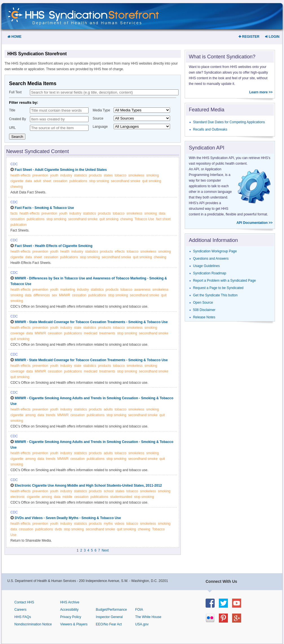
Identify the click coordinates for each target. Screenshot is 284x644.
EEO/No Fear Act (109, 624)
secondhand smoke (126, 181)
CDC (14, 164)
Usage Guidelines (206, 266)
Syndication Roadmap (209, 273)
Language (100, 127)
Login (272, 37)
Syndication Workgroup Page (215, 251)
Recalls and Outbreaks (210, 129)
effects (120, 252)
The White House (148, 617)
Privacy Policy (71, 617)
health (65, 252)
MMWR (65, 295)
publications (78, 181)
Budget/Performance (111, 610)
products (95, 175)
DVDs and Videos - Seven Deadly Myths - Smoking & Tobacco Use (68, 518)
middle (67, 497)
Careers (20, 610)
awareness (142, 290)
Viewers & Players (74, 624)
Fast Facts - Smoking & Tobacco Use (44, 208)
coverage (17, 333)
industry (66, 175)
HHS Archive (70, 602)
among (31, 415)
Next (105, 550)
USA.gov (142, 624)
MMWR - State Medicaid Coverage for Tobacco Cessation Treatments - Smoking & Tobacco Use (91, 322)
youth (54, 175)
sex (55, 295)
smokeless (136, 175)
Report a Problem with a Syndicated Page (224, 281)
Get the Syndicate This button (215, 295)
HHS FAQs (23, 617)
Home (14, 37)
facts (14, 213)
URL (12, 128)
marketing (68, 290)
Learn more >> (261, 92)
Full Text (15, 92)
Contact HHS (24, 602)
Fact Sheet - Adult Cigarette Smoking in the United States (61, 170)
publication (18, 225)
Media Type (102, 110)
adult (38, 181)
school (109, 491)
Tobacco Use (144, 219)
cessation (60, 181)
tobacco (120, 175)
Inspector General (109, 617)
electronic (18, 497)
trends (51, 415)
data (29, 181)
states (108, 175)
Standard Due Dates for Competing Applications (229, 122)
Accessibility (69, 610)
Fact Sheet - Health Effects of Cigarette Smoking (53, 246)
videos (119, 524)
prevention (40, 175)
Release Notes (204, 317)
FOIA (139, 610)
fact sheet (163, 219)
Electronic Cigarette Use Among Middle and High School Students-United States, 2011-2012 (88, 486)
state (78, 328)
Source (98, 118)
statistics (80, 175)
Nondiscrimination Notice (33, 624)
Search (17, 137)
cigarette (17, 181)
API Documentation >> (254, 223)
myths (108, 524)
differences (41, 295)
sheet (47, 181)
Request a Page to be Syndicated (218, 288)
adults (108, 409)
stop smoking (99, 181)
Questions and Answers (211, 259)
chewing (17, 187)
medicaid (91, 333)
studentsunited (121, 497)
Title (12, 110)
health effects (20, 175)
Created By (17, 119)
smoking (152, 175)
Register (249, 37)
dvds (58, 529)
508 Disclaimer (204, 310)
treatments (107, 333)
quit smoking (152, 181)
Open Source (203, 303)
